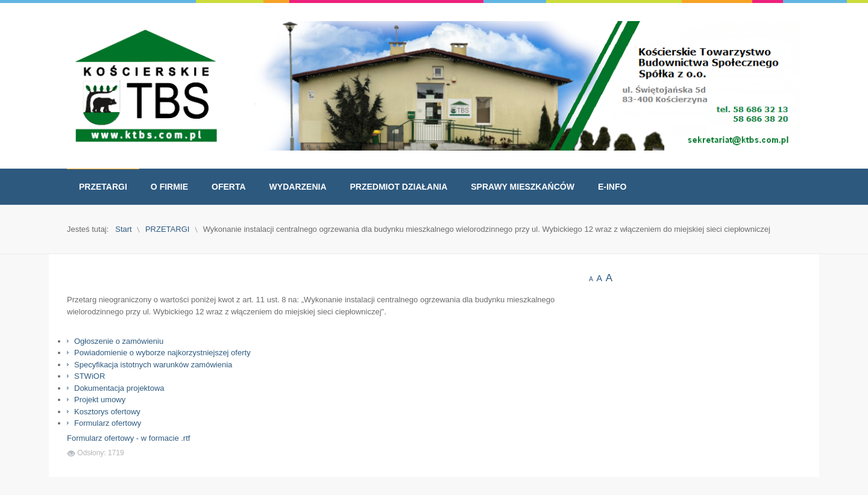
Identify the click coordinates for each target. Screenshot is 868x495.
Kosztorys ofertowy (107, 412)
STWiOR (90, 376)
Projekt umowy (100, 400)
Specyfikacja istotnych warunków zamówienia (153, 365)
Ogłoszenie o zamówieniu (119, 341)
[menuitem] (103, 187)
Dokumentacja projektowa (119, 388)
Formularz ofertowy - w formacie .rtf (128, 438)
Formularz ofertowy (108, 423)
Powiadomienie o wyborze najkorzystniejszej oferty (162, 353)
